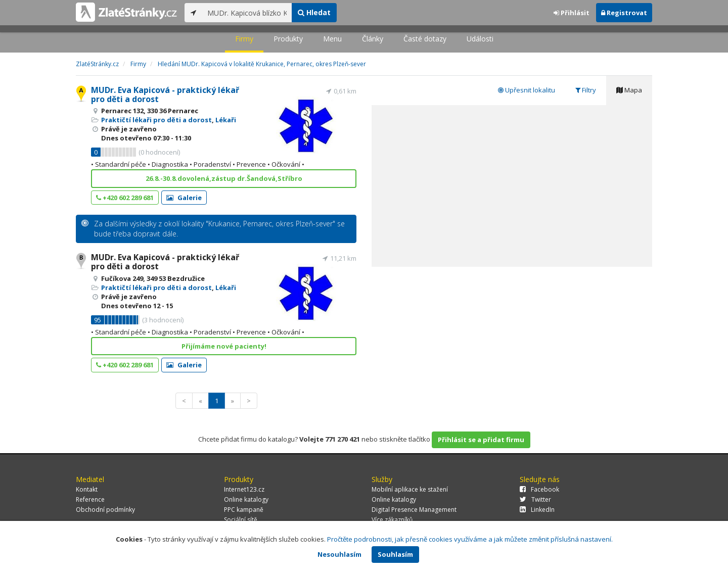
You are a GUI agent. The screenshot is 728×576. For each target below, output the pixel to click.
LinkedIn (537, 510)
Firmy (244, 39)
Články (373, 39)
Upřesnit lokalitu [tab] (527, 90)
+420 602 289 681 (125, 198)
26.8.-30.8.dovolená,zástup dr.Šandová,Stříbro (224, 178)
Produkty (288, 39)
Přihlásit (572, 13)
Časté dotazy (425, 39)
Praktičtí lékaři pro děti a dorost (156, 120)
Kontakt (87, 489)
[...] (247, 13)
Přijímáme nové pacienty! (224, 346)
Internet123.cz (244, 489)
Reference (90, 499)
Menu (332, 39)
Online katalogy (246, 499)
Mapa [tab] (629, 90)
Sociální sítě (241, 520)
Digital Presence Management (414, 510)
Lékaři (226, 120)
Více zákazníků (392, 520)
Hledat (314, 12)
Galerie (184, 198)
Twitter (535, 499)
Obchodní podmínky (105, 510)
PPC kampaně (244, 510)
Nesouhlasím (339, 554)
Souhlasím (395, 554)
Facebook (539, 489)
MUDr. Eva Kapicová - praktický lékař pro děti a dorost (165, 94)
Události (480, 39)
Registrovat (624, 13)
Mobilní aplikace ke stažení (410, 489)
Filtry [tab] (586, 90)
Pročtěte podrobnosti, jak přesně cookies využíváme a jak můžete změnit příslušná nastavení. (470, 539)
